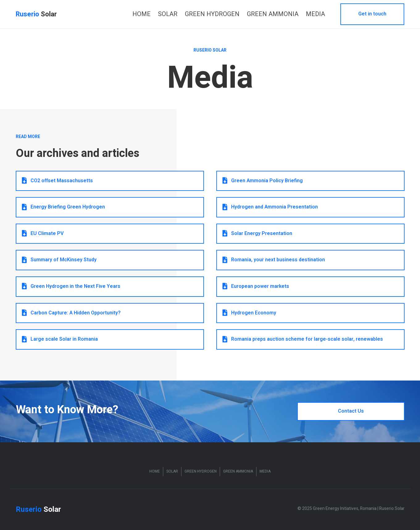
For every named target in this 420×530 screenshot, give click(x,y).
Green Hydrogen (201, 471)
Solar (172, 471)
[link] (141, 14)
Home (155, 471)
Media (265, 471)
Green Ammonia (238, 471)
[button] (372, 14)
